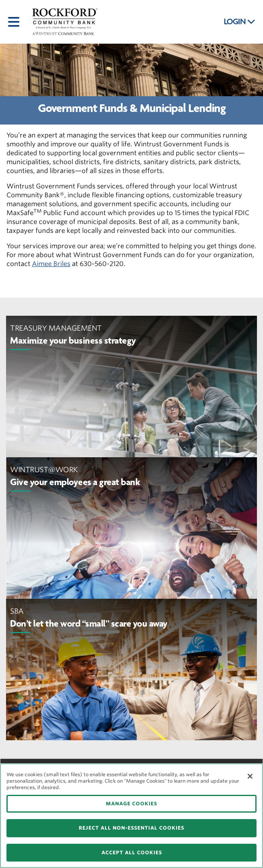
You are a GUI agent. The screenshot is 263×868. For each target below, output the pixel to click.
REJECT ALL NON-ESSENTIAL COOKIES (131, 828)
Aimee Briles (51, 264)
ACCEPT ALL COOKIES (132, 852)
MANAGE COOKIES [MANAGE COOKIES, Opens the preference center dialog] (131, 804)
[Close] (250, 776)
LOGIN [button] (240, 22)
